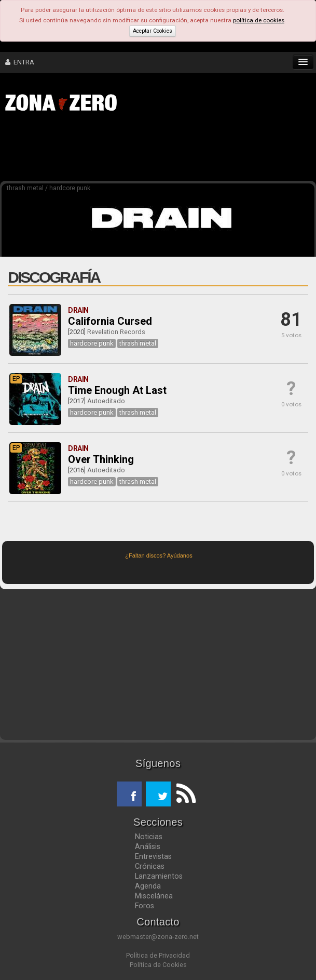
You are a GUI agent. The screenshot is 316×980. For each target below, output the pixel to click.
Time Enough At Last (117, 390)
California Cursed (110, 321)
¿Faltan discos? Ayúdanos (159, 555)
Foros (145, 906)
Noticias (149, 837)
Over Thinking (101, 459)
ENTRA (20, 62)
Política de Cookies (158, 965)
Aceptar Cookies (153, 31)
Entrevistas (153, 856)
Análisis (148, 846)
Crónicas (150, 866)
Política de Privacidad (158, 955)
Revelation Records (116, 332)
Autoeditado (106, 401)
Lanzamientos (159, 876)
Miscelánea (154, 896)
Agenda (148, 886)
